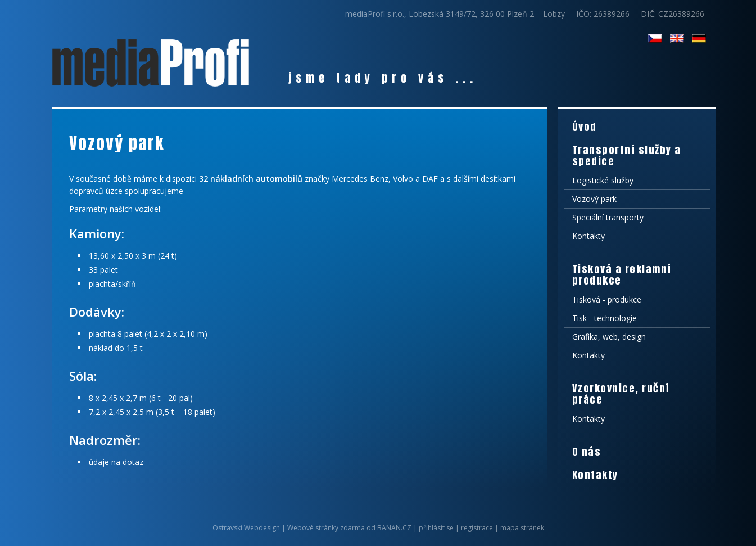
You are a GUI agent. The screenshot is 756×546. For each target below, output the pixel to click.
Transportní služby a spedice (627, 155)
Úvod (585, 127)
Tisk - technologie (605, 318)
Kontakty (588, 236)
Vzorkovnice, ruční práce (621, 394)
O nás (587, 452)
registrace (477, 528)
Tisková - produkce (607, 299)
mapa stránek (522, 528)
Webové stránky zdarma (326, 528)
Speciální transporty (608, 217)
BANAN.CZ (394, 528)
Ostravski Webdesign (247, 528)
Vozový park (594, 199)
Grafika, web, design (609, 337)
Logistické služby (603, 180)
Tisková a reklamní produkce (622, 275)
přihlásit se (436, 528)
